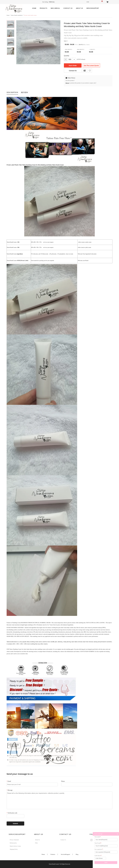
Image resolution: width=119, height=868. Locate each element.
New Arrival (55, 8)
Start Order (73, 66)
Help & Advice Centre (15, 846)
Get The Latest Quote (91, 66)
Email (9, 781)
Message (10, 790)
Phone (63, 781)
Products (43, 8)
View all (52, 2)
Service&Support (93, 8)
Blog (77, 854)
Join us (67, 83)
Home (34, 8)
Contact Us (68, 8)
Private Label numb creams (30, 15)
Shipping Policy (14, 849)
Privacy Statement (14, 840)
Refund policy (13, 843)
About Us (79, 8)
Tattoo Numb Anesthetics (17, 15)
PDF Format (85, 71)
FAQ (36, 843)
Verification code (12, 813)
